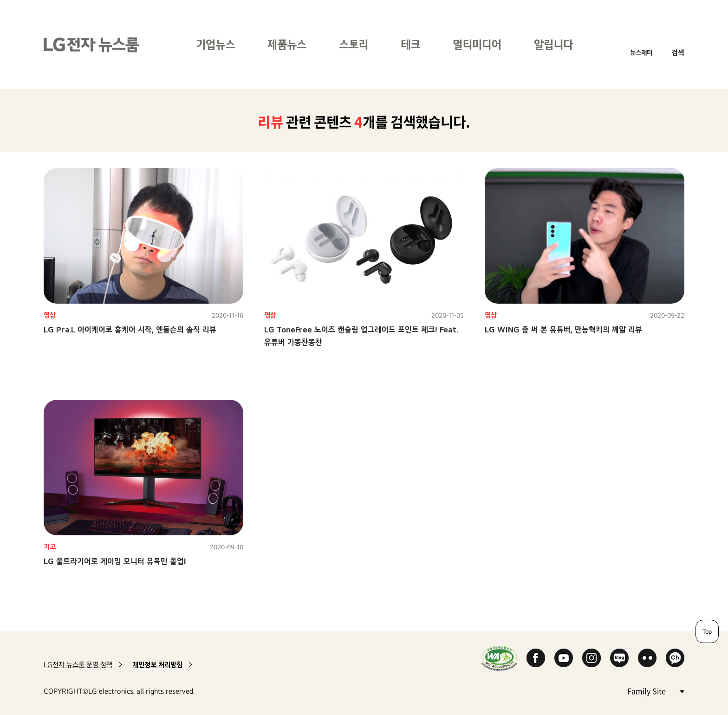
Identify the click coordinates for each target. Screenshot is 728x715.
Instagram (591, 658)
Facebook (536, 658)
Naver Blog (619, 658)
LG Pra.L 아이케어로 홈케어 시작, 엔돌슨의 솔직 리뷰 (130, 329)
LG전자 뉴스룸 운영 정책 (78, 665)
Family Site (656, 691)
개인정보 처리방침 (157, 665)
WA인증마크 (499, 658)
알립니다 (553, 44)
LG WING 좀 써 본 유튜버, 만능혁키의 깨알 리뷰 (563, 329)
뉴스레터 (641, 52)
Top (707, 631)
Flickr (647, 658)
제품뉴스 (287, 44)
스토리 (354, 44)
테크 (410, 44)
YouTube (564, 658)
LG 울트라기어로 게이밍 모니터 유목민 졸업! (115, 561)
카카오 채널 (675, 658)
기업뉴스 (215, 44)
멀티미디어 (477, 44)
